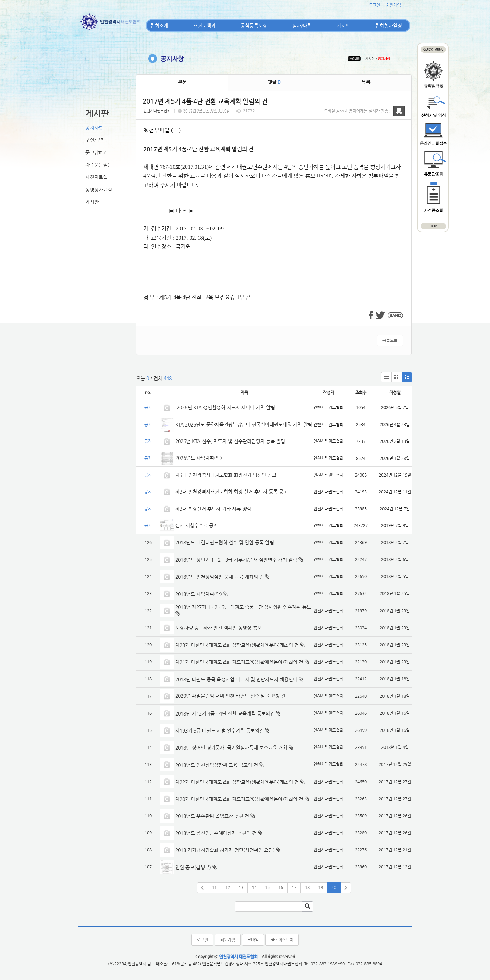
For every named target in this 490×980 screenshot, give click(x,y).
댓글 (274, 82)
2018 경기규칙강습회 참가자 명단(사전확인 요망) (225, 850)
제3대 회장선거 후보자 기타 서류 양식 (213, 509)
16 (281, 887)
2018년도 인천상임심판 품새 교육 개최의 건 (219, 577)
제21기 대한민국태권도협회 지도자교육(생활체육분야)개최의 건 (239, 662)
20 (334, 887)
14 (254, 887)
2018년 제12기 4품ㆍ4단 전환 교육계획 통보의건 (225, 713)
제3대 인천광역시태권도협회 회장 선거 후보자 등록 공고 (232, 492)
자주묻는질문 (99, 165)
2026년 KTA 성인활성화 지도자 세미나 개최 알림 (225, 407)
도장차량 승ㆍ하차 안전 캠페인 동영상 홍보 (218, 628)
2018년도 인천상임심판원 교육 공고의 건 (217, 765)
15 (267, 887)
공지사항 (94, 128)
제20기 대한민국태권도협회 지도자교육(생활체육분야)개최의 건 (239, 799)
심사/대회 (302, 26)
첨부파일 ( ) (162, 130)
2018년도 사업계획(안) (199, 594)
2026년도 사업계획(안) (199, 458)
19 (321, 887)
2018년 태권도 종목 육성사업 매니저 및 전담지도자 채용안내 (236, 679)
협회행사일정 (389, 26)
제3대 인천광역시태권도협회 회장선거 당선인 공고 (226, 475)
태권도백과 (204, 26)
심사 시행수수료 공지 (197, 525)
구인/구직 (95, 140)
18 (307, 887)
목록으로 (390, 340)
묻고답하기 (96, 152)
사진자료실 (96, 177)
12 (228, 887)
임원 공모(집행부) (193, 867)
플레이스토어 (282, 940)
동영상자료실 (99, 190)
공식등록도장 (254, 26)
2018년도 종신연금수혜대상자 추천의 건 (216, 833)
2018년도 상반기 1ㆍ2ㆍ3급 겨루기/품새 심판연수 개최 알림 (236, 560)
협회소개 (159, 26)
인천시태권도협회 (157, 111)
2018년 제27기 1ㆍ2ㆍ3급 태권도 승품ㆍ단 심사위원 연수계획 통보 (243, 607)
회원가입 (393, 5)
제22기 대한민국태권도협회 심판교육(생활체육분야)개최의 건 (237, 782)
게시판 (344, 26)
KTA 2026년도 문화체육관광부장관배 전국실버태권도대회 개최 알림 (244, 424)
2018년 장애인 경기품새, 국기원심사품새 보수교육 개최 (231, 748)
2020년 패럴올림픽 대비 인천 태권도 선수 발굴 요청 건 (230, 696)
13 (241, 887)
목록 (366, 82)
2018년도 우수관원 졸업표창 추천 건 (212, 816)
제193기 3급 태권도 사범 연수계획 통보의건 (219, 730)
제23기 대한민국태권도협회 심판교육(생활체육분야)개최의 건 (237, 645)
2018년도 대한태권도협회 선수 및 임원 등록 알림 (225, 542)
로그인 (374, 5)
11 (214, 887)
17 (294, 887)
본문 (182, 82)
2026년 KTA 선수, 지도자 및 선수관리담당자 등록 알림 (230, 441)
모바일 (253, 940)
